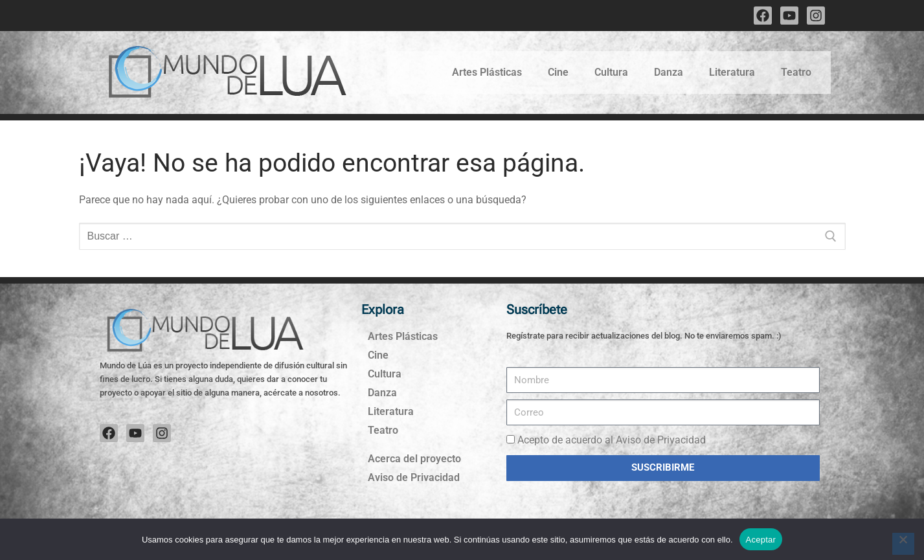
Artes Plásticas (487, 72)
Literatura (732, 72)
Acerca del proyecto (414, 459)
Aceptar (761, 540)
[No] (903, 544)
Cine (558, 72)
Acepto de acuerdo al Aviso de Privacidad (612, 440)
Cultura (611, 72)
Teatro (796, 72)
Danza (669, 72)
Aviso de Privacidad (414, 477)
